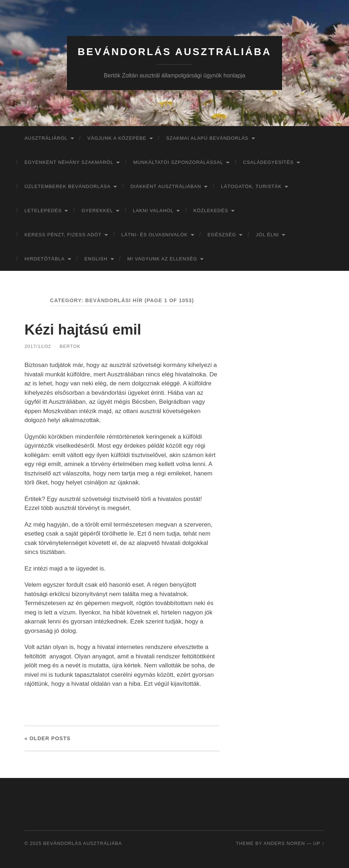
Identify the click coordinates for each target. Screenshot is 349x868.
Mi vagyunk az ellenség (162, 259)
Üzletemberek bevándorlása (68, 186)
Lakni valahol (153, 211)
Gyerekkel (97, 211)
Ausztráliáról (46, 138)
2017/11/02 (38, 346)
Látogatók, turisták (251, 186)
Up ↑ (319, 843)
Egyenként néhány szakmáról (69, 162)
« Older (47, 738)
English (96, 259)
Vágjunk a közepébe (117, 138)
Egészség (222, 235)
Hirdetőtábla (45, 259)
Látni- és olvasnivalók (155, 235)
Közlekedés (211, 211)
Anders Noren (284, 843)
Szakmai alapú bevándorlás (207, 138)
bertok (70, 346)
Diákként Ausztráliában (166, 186)
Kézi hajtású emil (83, 330)
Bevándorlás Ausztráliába (174, 52)
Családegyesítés (268, 162)
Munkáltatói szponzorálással (178, 162)
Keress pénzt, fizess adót (63, 235)
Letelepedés (43, 211)
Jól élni (267, 235)
